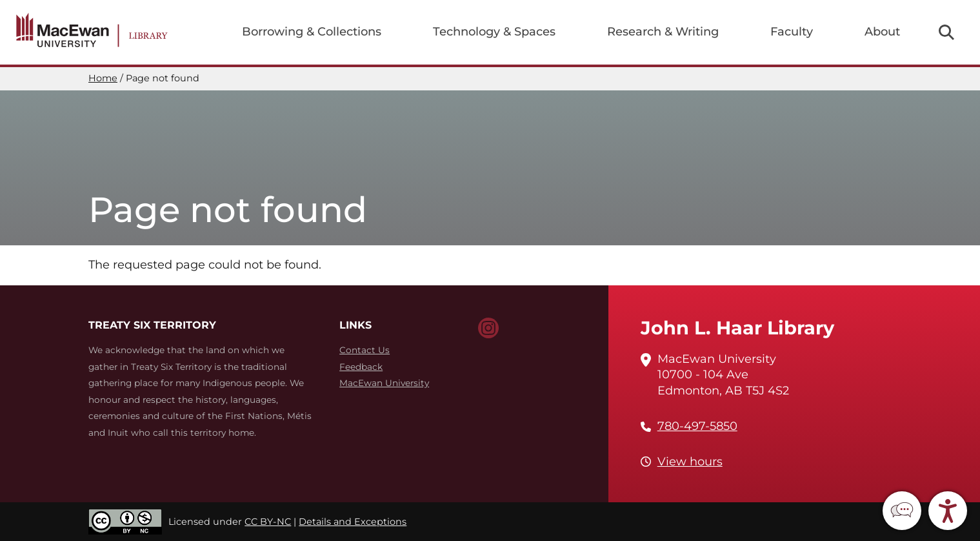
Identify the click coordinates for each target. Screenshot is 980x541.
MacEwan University (384, 383)
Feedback (361, 367)
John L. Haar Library (737, 328)
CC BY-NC (268, 522)
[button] (902, 511)
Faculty (792, 32)
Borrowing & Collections (312, 32)
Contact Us (365, 350)
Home (103, 78)
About (882, 32)
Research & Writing (663, 32)
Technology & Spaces (494, 32)
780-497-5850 (697, 426)
